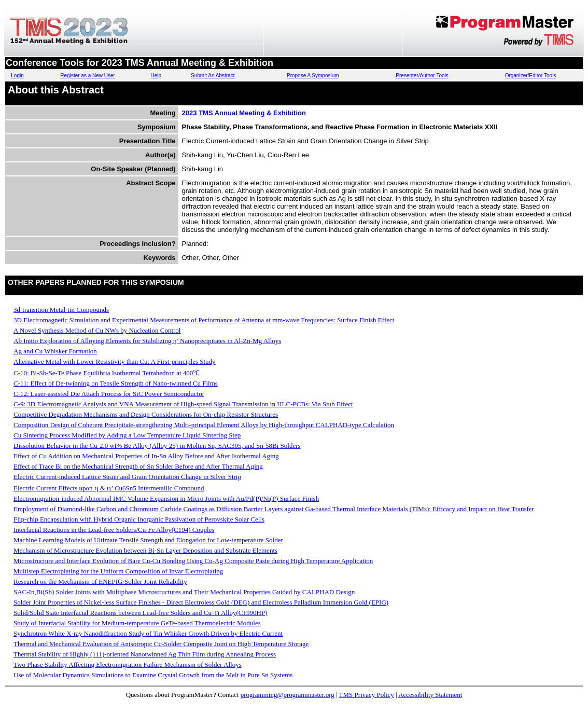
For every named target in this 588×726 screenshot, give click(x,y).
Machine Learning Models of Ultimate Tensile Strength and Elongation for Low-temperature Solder (148, 540)
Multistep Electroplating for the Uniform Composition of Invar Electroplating (118, 571)
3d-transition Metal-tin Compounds (61, 310)
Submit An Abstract (213, 76)
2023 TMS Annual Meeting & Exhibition (244, 113)
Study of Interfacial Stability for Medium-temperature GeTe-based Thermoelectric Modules (137, 623)
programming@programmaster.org (288, 695)
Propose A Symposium (313, 76)
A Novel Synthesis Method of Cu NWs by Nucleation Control (97, 330)
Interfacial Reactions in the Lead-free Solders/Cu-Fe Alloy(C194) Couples (114, 530)
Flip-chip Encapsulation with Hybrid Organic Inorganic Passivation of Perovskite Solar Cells (139, 519)
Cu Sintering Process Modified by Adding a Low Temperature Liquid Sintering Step (127, 435)
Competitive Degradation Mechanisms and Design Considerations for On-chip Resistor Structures (146, 414)
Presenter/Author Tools (422, 76)
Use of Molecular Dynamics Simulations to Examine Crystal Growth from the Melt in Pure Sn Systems (153, 675)
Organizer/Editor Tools (531, 76)
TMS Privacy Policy (367, 695)
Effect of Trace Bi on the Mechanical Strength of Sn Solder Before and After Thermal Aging (138, 466)
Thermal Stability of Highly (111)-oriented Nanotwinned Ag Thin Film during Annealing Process (145, 654)
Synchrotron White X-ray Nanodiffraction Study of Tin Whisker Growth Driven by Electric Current (148, 633)
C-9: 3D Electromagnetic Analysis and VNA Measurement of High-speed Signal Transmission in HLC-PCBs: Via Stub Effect (183, 404)
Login (17, 76)
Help (156, 76)
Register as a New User (88, 76)
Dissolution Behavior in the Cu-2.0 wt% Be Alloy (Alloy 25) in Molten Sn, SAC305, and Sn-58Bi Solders (157, 446)
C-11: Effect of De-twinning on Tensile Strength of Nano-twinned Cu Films (116, 383)
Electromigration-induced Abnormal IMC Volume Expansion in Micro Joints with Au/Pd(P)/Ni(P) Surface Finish (166, 498)
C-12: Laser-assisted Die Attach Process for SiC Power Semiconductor (109, 394)
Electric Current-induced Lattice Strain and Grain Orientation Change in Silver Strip (127, 477)
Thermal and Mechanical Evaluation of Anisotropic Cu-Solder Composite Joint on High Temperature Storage (161, 644)
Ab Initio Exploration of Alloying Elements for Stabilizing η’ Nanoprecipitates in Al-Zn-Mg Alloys (147, 341)
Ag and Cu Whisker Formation (55, 351)
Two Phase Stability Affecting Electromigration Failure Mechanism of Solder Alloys (128, 665)
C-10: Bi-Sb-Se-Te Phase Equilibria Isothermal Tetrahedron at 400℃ (107, 373)
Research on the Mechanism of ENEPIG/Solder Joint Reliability (100, 581)
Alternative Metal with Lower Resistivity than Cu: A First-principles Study (115, 361)
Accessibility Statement (430, 695)
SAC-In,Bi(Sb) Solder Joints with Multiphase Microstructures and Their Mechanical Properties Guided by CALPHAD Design (184, 592)
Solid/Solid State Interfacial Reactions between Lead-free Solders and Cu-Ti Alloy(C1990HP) (140, 613)
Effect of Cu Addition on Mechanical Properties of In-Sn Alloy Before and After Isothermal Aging (146, 456)
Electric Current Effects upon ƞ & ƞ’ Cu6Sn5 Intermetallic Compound (109, 488)
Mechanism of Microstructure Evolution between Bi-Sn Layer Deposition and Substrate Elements (145, 550)
